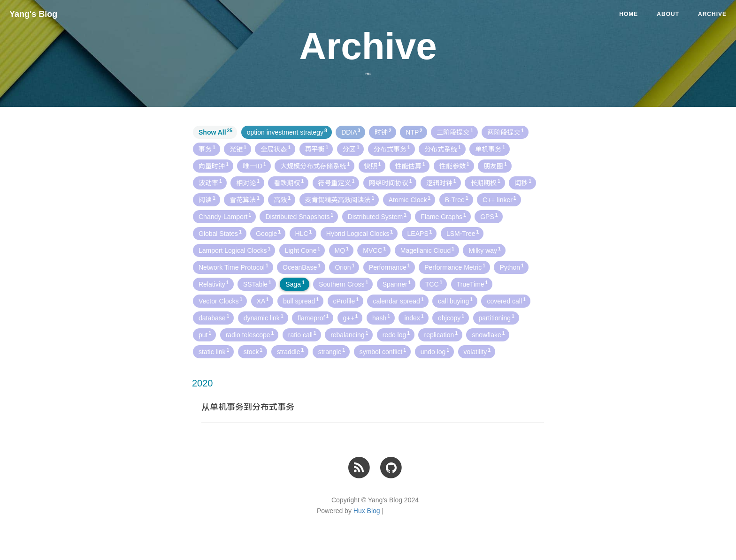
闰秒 (523, 182)
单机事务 (490, 149)
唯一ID (254, 166)
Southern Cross (343, 284)
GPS (489, 216)
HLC (304, 233)
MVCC (374, 250)
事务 (207, 149)
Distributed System (377, 216)
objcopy (451, 318)
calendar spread (398, 301)
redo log (396, 334)
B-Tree (457, 199)
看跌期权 (289, 182)
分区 (351, 149)
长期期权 (485, 182)
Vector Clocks (220, 301)
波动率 (210, 182)
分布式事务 (392, 149)
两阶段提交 (506, 132)
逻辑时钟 (441, 182)
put (205, 334)
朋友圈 (495, 166)
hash (381, 318)
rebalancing (349, 334)
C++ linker (499, 199)
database (214, 318)
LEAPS (420, 233)
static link (214, 351)
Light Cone (303, 250)
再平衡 (317, 149)
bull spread (301, 301)
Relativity (214, 284)
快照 (373, 166)
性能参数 (454, 166)
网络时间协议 (391, 182)
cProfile (346, 301)
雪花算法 (245, 199)
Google (268, 233)
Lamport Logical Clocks (234, 250)
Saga (295, 284)
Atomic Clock (410, 199)
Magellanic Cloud (427, 250)
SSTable (257, 284)
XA (263, 301)
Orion (345, 267)
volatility (477, 351)
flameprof (313, 318)
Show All (215, 132)
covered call (506, 301)
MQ (342, 250)
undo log (435, 351)
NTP (414, 132)
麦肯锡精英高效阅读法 (340, 199)
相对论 (248, 182)
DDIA (351, 132)
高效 (282, 199)
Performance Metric (455, 267)
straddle (291, 351)
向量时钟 (214, 166)
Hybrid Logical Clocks (360, 233)
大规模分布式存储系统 (315, 166)
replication (441, 334)
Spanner (397, 284)
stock (253, 351)
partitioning (497, 318)
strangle (332, 351)
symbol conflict (383, 351)
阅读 (207, 199)
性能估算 (410, 166)
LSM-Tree (463, 233)
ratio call (302, 334)
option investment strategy (287, 132)
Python (511, 267)
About (668, 14)
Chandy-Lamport (225, 216)
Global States (220, 233)
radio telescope (250, 334)
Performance (390, 267)
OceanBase (302, 267)
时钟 (383, 132)
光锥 (238, 149)
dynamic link (264, 318)
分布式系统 (443, 149)
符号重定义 (337, 182)
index (414, 318)
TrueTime (472, 284)
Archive (712, 14)
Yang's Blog (33, 14)
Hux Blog (367, 511)
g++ (351, 318)
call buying (455, 301)
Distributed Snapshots (299, 216)
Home (629, 14)
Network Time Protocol (234, 267)
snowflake (488, 334)
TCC (434, 284)
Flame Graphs (443, 216)
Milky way (484, 250)
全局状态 (276, 149)
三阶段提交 (455, 132)
